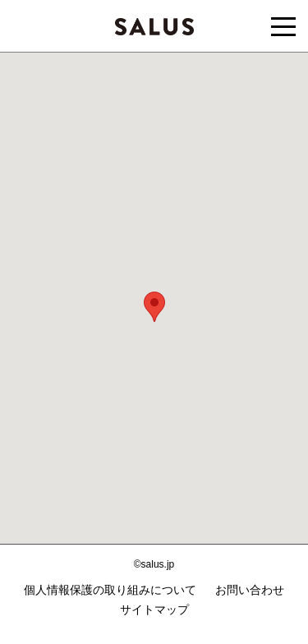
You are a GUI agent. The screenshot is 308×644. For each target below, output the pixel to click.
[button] (154, 307)
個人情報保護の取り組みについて (110, 590)
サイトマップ (154, 609)
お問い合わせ (250, 590)
